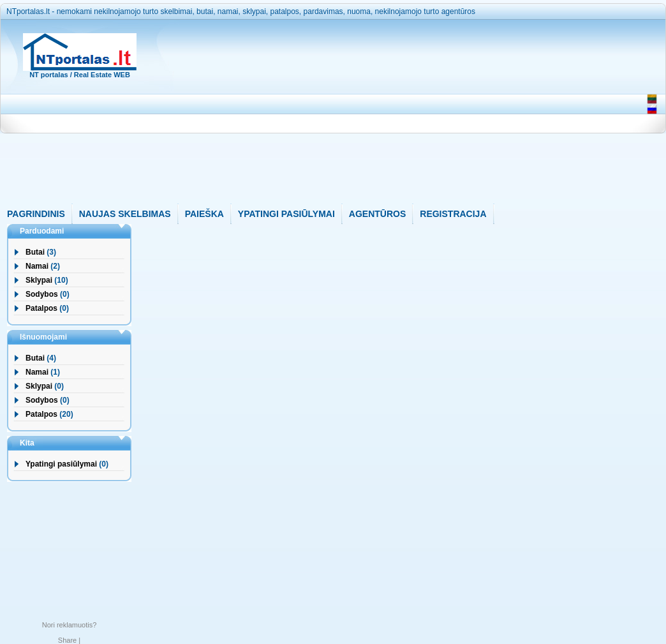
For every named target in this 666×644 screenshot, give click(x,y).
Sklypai (39, 280)
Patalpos (41, 308)
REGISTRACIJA (453, 214)
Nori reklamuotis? (70, 625)
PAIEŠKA (204, 214)
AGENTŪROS (377, 214)
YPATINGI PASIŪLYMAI (286, 214)
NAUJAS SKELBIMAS (125, 214)
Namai (37, 266)
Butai (35, 252)
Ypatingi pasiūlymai (61, 464)
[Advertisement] (392, 114)
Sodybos (42, 294)
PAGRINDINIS (36, 214)
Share (67, 640)
